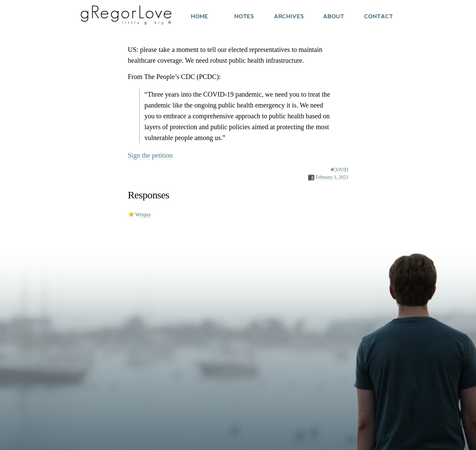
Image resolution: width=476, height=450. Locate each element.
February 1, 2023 (332, 177)
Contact (379, 16)
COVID (341, 170)
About (334, 16)
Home (200, 16)
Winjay (143, 214)
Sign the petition (150, 155)
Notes (244, 16)
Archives (289, 16)
